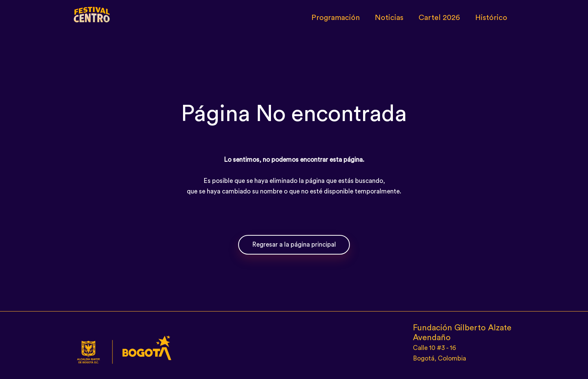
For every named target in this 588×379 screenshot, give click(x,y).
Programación (336, 18)
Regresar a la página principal (294, 245)
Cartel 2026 (439, 18)
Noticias (389, 18)
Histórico (491, 18)
